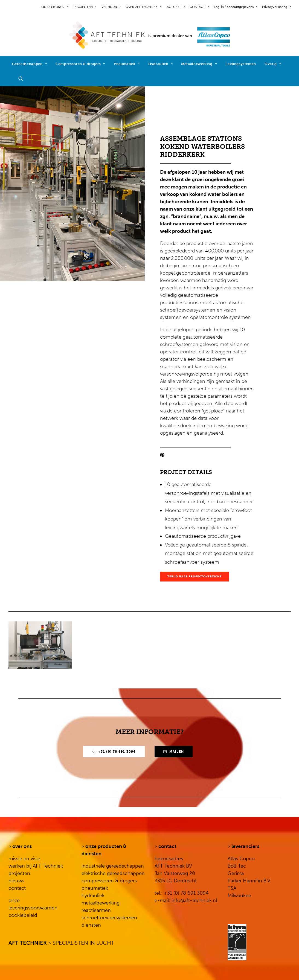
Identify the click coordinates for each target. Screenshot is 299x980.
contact (17, 888)
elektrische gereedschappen (113, 873)
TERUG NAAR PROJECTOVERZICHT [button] (195, 577)
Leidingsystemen (241, 64)
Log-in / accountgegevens (235, 7)
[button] (23, 78)
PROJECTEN (85, 7)
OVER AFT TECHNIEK (143, 7)
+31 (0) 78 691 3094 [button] (114, 752)
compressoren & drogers (109, 881)
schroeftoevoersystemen (109, 918)
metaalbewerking (101, 903)
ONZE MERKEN (55, 7)
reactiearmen (96, 910)
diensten (91, 925)
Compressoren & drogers (80, 64)
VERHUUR (111, 7)
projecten (19, 873)
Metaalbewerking (199, 64)
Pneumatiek (127, 64)
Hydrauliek (160, 64)
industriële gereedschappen (113, 866)
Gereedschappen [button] (30, 64)
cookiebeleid (23, 915)
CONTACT (199, 7)
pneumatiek (95, 888)
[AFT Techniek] (149, 35)
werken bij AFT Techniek (36, 866)
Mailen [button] (174, 752)
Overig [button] (273, 64)
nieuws (16, 881)
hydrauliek (93, 895)
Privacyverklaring (276, 7)
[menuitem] (56, 7)
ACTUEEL (176, 7)
